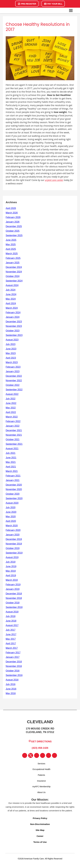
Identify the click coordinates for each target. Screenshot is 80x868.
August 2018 (12, 612)
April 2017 (11, 643)
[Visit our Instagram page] (37, 755)
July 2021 (11, 453)
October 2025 (13, 231)
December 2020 (14, 485)
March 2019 (12, 580)
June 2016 (11, 689)
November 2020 (14, 489)
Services (41, 764)
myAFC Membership (41, 787)
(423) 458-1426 (39, 748)
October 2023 (13, 331)
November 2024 (14, 272)
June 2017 (11, 634)
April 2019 (11, 575)
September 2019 (14, 553)
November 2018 (14, 598)
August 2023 (12, 340)
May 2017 (11, 639)
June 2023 (11, 349)
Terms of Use (40, 842)
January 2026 (13, 222)
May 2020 (11, 517)
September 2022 (14, 390)
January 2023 (13, 371)
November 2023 (14, 326)
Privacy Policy (40, 818)
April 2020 (11, 521)
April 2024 (11, 303)
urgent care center (54, 180)
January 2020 (13, 535)
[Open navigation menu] (71, 10)
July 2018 (11, 616)
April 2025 (11, 249)
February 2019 (13, 585)
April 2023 (11, 358)
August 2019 (12, 557)
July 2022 (11, 399)
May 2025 (11, 244)
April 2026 (11, 208)
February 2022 (13, 421)
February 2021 (13, 476)
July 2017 (11, 630)
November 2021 (14, 435)
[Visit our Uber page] (49, 755)
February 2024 (13, 312)
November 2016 (14, 666)
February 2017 (13, 653)
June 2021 (11, 458)
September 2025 (14, 235)
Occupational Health (41, 769)
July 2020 (11, 507)
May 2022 (11, 408)
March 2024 (12, 308)
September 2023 (14, 335)
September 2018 (14, 607)
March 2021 (12, 471)
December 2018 (14, 594)
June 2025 (11, 240)
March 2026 (12, 213)
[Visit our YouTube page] (43, 755)
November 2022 (14, 381)
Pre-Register (27, 4)
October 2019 (13, 548)
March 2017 (12, 648)
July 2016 (11, 684)
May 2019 (11, 571)
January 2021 (13, 480)
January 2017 (13, 657)
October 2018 (13, 603)
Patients (41, 775)
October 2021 (13, 439)
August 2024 (12, 285)
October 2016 (13, 671)
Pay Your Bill (53, 4)
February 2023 (13, 367)
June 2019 (11, 566)
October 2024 (13, 276)
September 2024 (14, 281)
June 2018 (11, 621)
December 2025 (14, 226)
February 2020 (13, 530)
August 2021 (12, 449)
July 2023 (11, 344)
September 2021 (14, 444)
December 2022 (14, 376)
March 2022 (12, 417)
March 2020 (12, 526)
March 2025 (12, 254)
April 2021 (11, 467)
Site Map (40, 830)
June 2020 (11, 512)
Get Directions (40, 741)
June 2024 (11, 294)
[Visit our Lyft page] (54, 755)
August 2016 (12, 680)
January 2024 (13, 317)
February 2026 (13, 217)
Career (40, 836)
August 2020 (12, 503)
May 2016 (11, 693)
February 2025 (13, 258)
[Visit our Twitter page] (31, 755)
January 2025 (13, 263)
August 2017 (12, 625)
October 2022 (13, 385)
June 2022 (11, 403)
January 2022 (13, 426)
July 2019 (11, 562)
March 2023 (12, 362)
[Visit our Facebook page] (25, 755)
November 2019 (14, 544)
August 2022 (12, 394)
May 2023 (11, 353)
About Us (41, 792)
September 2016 (14, 675)
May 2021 (11, 462)
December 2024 (14, 267)
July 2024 (11, 290)
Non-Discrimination (40, 824)
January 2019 (13, 589)
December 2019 (14, 539)
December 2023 (14, 322)
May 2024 (11, 299)
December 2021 (14, 430)
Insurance (41, 781)
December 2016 (14, 662)
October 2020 (13, 494)
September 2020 (14, 498)
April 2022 (11, 412)
